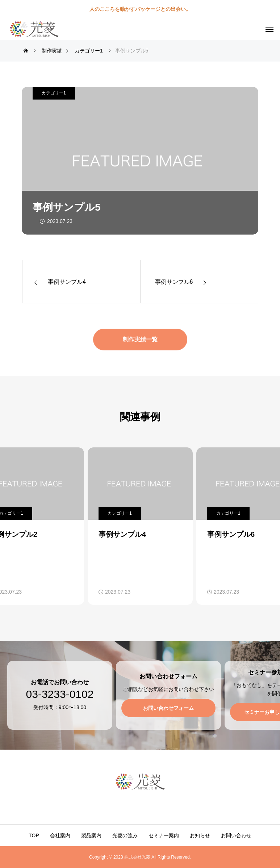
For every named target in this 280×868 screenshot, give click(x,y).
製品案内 (91, 835)
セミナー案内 (164, 835)
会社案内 (60, 835)
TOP (34, 835)
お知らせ (200, 835)
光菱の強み (125, 835)
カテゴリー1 (54, 93)
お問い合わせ (236, 835)
